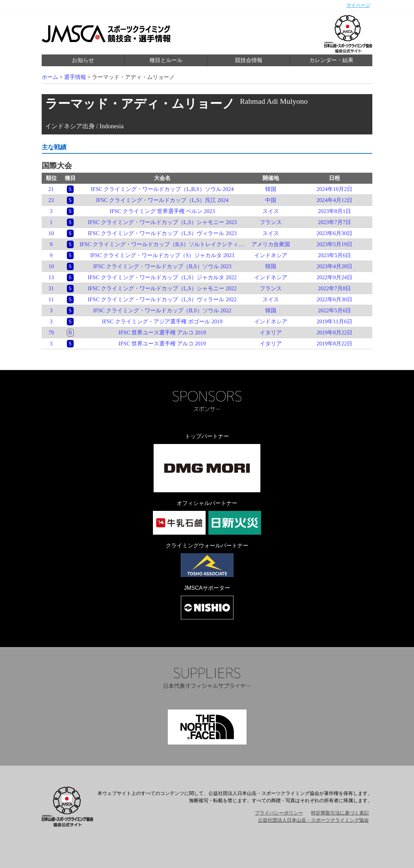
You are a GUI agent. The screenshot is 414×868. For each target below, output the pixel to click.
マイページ (358, 5)
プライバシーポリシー (279, 813)
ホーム (50, 77)
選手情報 (75, 77)
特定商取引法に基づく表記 (340, 813)
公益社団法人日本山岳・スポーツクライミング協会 (313, 820)
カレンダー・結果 (331, 60)
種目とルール (166, 60)
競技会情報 (249, 60)
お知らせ (83, 60)
